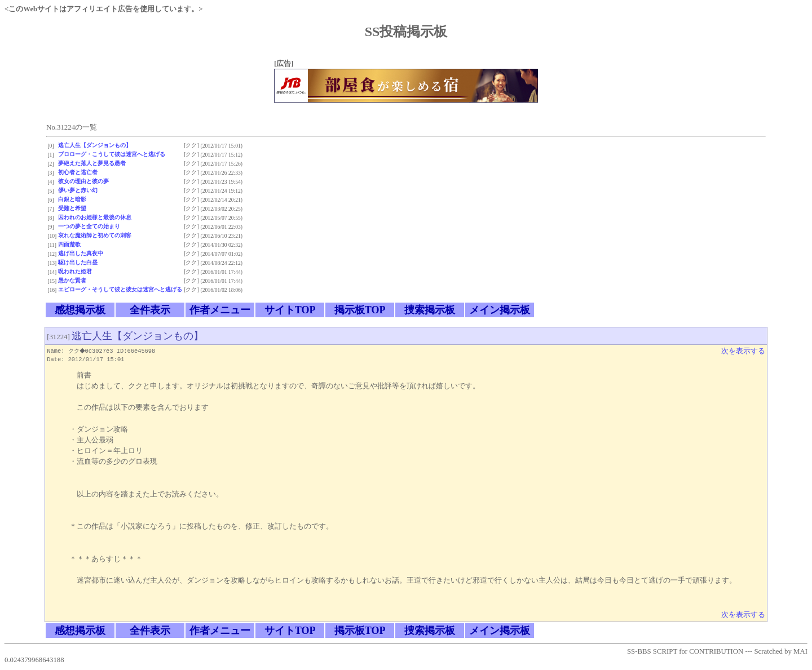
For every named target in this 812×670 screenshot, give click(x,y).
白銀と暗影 (72, 199)
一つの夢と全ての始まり (89, 226)
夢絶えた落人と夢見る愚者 (92, 163)
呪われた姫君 (75, 271)
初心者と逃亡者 (78, 172)
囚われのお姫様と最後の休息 (95, 217)
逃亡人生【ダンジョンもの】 (95, 145)
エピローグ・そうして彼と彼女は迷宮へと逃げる (120, 289)
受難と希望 (72, 208)
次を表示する (743, 351)
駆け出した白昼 (78, 262)
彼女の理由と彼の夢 (83, 181)
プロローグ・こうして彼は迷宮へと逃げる (112, 154)
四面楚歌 (69, 244)
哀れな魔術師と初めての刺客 (95, 235)
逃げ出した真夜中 (81, 253)
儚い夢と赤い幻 (78, 190)
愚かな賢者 (72, 280)
